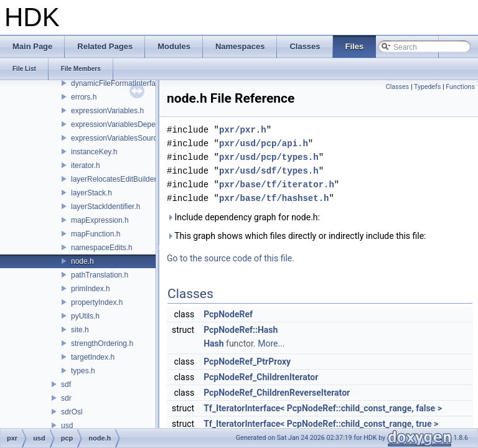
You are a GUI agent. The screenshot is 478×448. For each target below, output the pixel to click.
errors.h (84, 97)
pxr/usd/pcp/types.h (269, 157)
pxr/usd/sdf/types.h (269, 171)
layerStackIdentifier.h (105, 207)
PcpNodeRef (228, 314)
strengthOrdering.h (102, 343)
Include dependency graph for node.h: (243, 217)
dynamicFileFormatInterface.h (120, 83)
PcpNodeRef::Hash (241, 330)
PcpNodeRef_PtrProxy (247, 362)
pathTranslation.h (100, 275)
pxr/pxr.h (243, 130)
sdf (66, 385)
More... (271, 343)
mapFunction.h (96, 234)
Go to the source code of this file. (231, 258)
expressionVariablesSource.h (119, 138)
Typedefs (428, 87)
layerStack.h (91, 193)
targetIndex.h (93, 357)
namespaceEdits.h (102, 248)
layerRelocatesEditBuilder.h (117, 179)
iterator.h (86, 166)
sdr (66, 398)
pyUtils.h (85, 316)
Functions (460, 87)
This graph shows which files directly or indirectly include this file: (297, 236)
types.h (83, 371)
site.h (80, 330)
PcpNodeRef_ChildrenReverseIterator (277, 393)
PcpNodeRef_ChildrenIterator (261, 377)
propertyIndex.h (97, 302)
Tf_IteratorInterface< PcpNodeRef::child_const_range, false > (323, 408)
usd (67, 426)
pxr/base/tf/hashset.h (274, 198)
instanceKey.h (94, 152)
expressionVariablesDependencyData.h (136, 124)
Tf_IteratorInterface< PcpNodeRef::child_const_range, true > (321, 424)
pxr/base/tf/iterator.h (277, 184)
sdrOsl (72, 412)
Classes (397, 87)
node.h (82, 261)
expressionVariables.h (107, 111)
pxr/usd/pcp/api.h (264, 143)
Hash (213, 343)
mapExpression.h (100, 220)
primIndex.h (91, 289)
